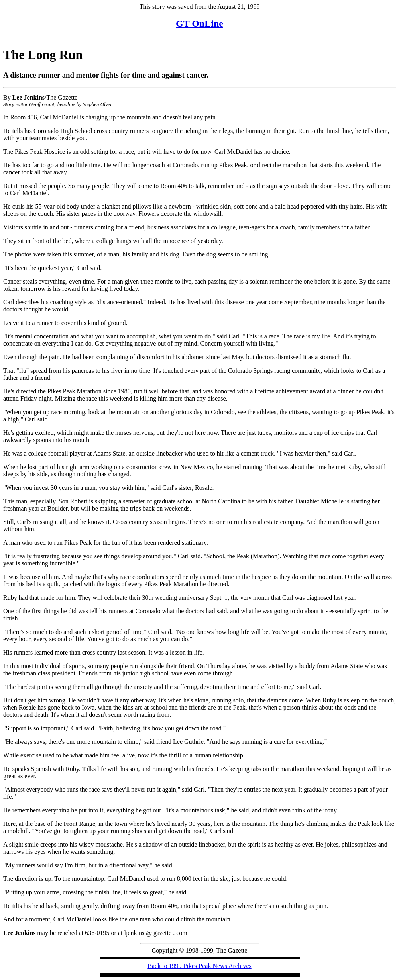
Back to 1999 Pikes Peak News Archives (199, 966)
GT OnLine (199, 23)
